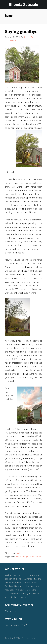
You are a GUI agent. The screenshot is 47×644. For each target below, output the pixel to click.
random (19, 553)
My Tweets (10, 611)
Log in (33, 638)
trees (32, 556)
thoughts (26, 556)
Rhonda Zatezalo (23, 4)
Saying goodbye (21, 31)
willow (38, 556)
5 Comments (11, 40)
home (19, 556)
